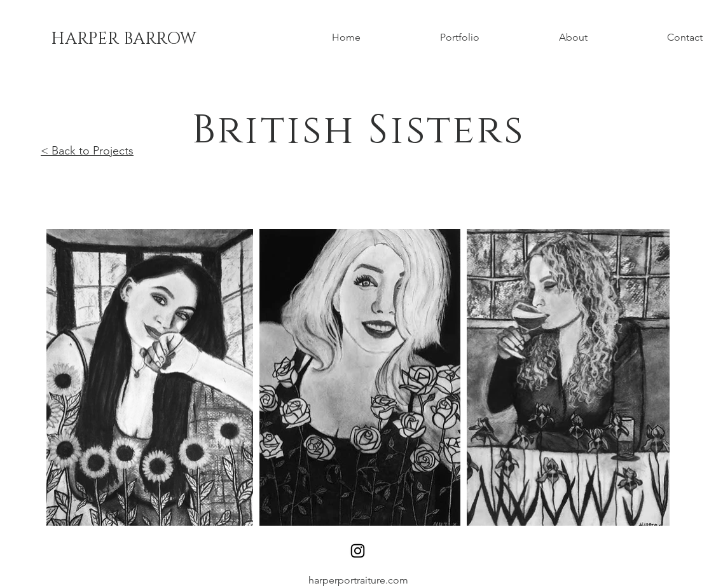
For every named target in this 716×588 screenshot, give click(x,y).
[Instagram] (358, 551)
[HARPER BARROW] (124, 39)
